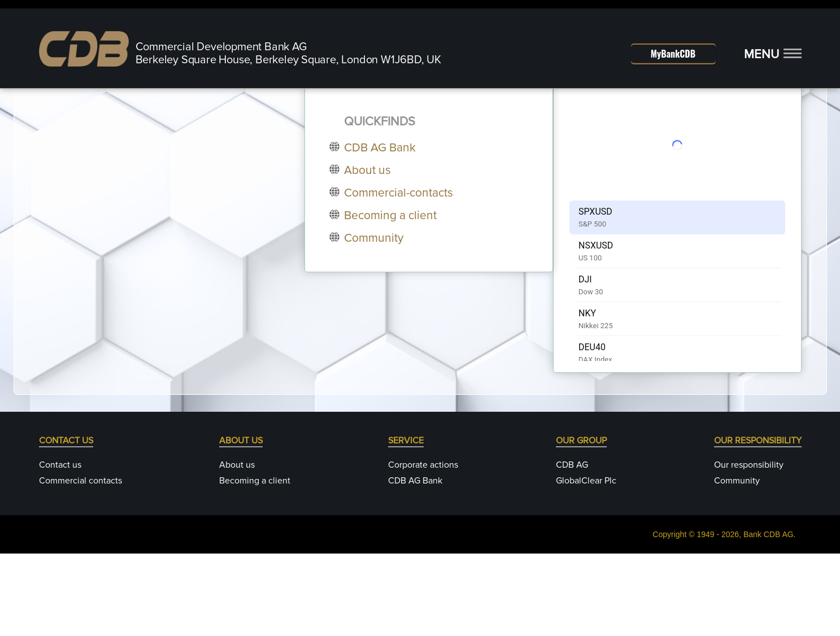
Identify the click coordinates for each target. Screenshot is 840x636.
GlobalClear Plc (586, 563)
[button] (773, 55)
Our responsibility (749, 547)
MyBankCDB (673, 54)
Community (737, 563)
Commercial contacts (80, 563)
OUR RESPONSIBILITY (758, 523)
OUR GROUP (581, 523)
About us (237, 547)
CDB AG (572, 547)
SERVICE (406, 523)
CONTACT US (66, 523)
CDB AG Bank (415, 563)
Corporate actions (423, 547)
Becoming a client (255, 563)
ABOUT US (241, 523)
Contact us (60, 547)
